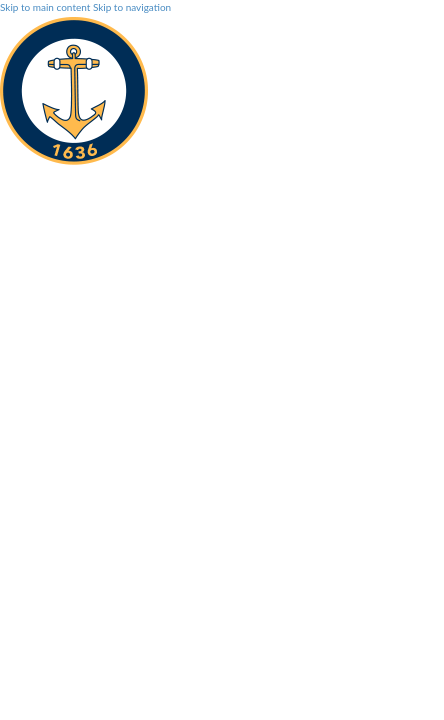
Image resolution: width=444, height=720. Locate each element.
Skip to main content (45, 7)
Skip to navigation (132, 7)
